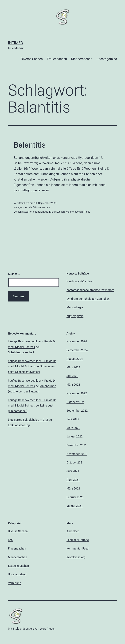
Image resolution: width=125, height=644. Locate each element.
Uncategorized (107, 59)
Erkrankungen (57, 212)
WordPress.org (76, 557)
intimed (16, 43)
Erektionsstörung (19, 425)
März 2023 (73, 385)
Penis (87, 212)
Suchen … (14, 274)
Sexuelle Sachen (18, 566)
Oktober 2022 (75, 402)
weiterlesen (41, 190)
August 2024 (75, 359)
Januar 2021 (74, 506)
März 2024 (73, 367)
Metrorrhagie (75, 307)
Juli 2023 (72, 376)
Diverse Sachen (32, 59)
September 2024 (77, 350)
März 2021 (73, 488)
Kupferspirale (75, 316)
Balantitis (30, 145)
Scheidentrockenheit (21, 352)
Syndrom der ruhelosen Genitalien (88, 299)
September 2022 (77, 411)
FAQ (11, 540)
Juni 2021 (73, 471)
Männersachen (82, 59)
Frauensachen (57, 59)
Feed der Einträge (78, 540)
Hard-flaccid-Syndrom (80, 281)
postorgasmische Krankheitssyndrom (90, 290)
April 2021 (73, 480)
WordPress (47, 629)
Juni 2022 (73, 419)
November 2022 (77, 393)
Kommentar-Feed (78, 548)
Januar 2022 (74, 436)
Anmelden (73, 531)
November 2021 (77, 454)
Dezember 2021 (77, 445)
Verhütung (15, 583)
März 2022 (73, 428)
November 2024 (77, 341)
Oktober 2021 (75, 462)
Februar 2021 (75, 497)
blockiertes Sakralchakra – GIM (28, 420)
